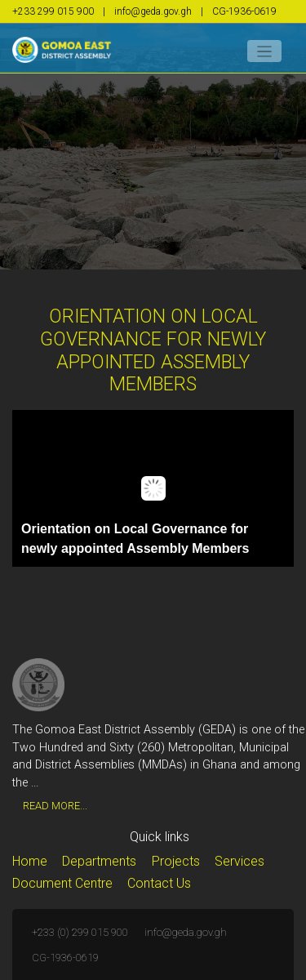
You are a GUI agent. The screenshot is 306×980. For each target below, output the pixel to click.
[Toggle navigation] (264, 51)
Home (30, 861)
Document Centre (62, 883)
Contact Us (159, 883)
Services (239, 861)
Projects (176, 861)
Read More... (55, 806)
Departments (99, 861)
